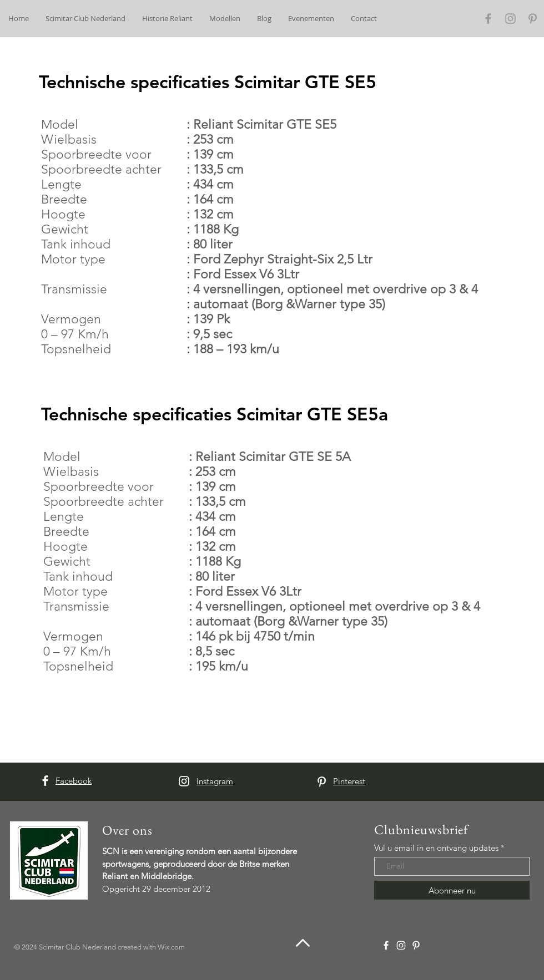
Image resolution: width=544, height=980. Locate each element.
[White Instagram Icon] (184, 781)
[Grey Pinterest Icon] (533, 19)
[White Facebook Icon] (45, 781)
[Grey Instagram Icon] (510, 19)
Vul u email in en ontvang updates (436, 848)
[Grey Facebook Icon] (488, 19)
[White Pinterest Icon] (322, 782)
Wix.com (171, 947)
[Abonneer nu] (452, 890)
